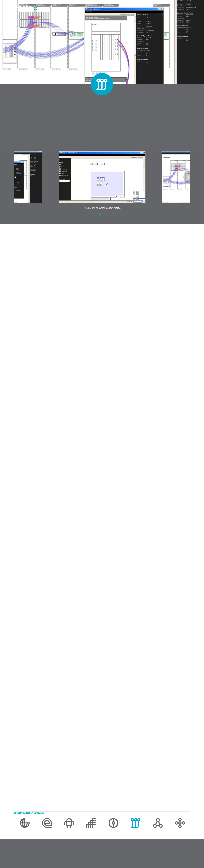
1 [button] (100, 214)
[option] (102, 181)
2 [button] (104, 214)
